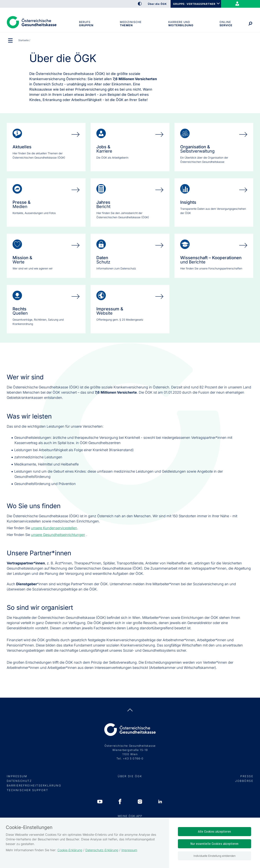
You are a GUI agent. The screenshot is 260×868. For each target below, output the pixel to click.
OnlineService (226, 24)
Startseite (24, 40)
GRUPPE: (179, 4)
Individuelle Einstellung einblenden (215, 856)
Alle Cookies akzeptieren (215, 832)
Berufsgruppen (86, 24)
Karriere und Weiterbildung (180, 24)
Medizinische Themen (131, 24)
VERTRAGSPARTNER (201, 4)
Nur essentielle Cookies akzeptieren (215, 844)
